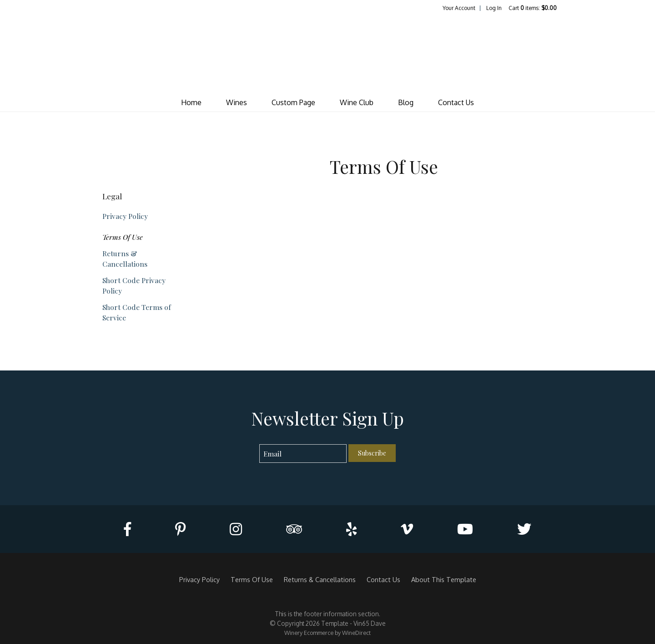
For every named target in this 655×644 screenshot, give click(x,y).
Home (191, 102)
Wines (237, 102)
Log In (494, 8)
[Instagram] (236, 529)
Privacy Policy (125, 216)
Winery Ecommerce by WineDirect (327, 633)
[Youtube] (465, 529)
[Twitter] (524, 529)
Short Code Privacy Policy (134, 285)
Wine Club (357, 102)
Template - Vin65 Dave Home (327, 53)
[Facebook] (127, 529)
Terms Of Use (123, 237)
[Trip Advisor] (294, 529)
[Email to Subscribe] (303, 454)
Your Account (459, 8)
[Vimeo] (407, 529)
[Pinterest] (180, 529)
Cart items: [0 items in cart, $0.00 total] (533, 8)
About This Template (444, 579)
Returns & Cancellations (125, 259)
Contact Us (456, 102)
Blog (406, 102)
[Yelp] (351, 529)
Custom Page (293, 102)
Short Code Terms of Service (137, 312)
